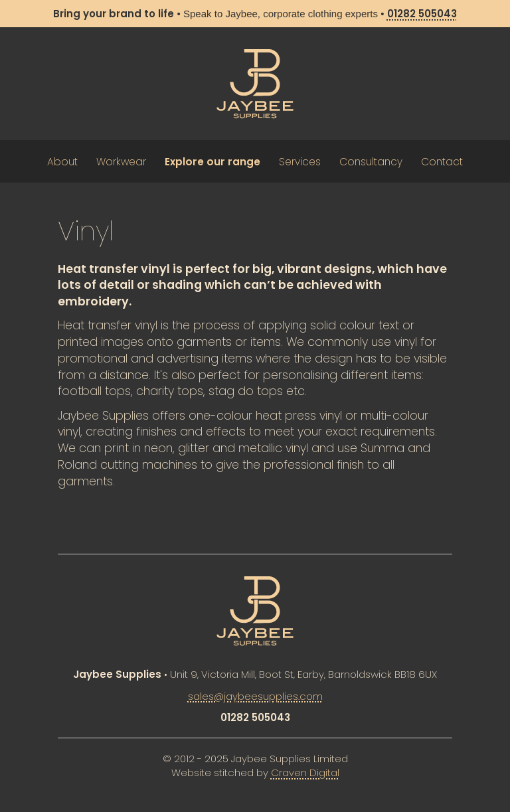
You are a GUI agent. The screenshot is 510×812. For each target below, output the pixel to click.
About (62, 162)
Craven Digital (305, 772)
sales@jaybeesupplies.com (255, 696)
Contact (442, 162)
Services (300, 162)
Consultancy (371, 162)
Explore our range (212, 162)
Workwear (121, 162)
